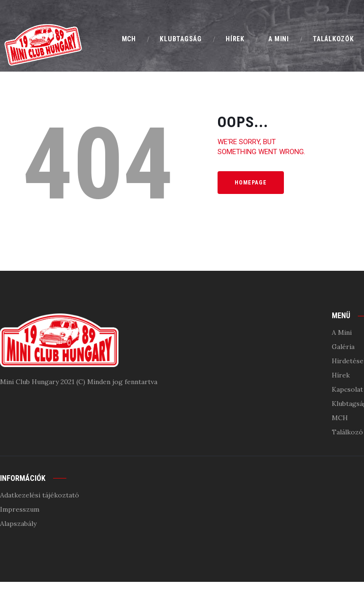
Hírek (341, 375)
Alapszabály (18, 524)
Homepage (251, 183)
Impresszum (20, 509)
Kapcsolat (347, 389)
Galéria (343, 347)
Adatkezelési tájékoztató (40, 495)
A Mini (342, 332)
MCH (340, 418)
